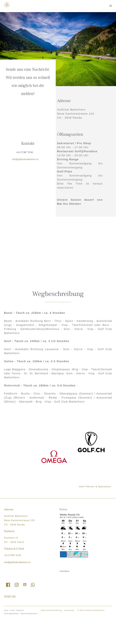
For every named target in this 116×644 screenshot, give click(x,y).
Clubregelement (12, 614)
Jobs (6, 610)
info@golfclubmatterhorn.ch (25, 159)
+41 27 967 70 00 (25, 152)
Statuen (20, 610)
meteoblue (64, 571)
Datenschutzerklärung (51, 610)
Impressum (69, 610)
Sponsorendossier (29, 614)
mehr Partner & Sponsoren (95, 487)
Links (12, 610)
